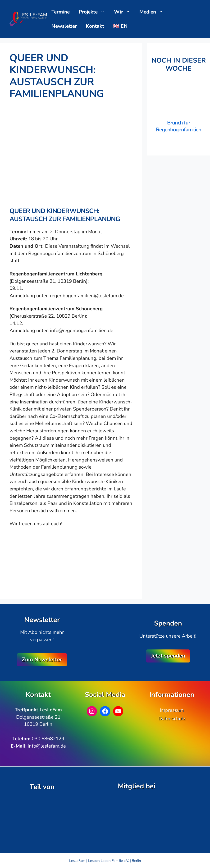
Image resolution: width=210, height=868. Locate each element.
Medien (154, 12)
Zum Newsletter (42, 660)
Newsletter (64, 26)
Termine (61, 12)
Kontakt (95, 26)
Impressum (172, 710)
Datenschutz (172, 718)
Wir (125, 12)
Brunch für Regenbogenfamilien (179, 126)
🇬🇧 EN (120, 26)
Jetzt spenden (168, 656)
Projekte (94, 12)
